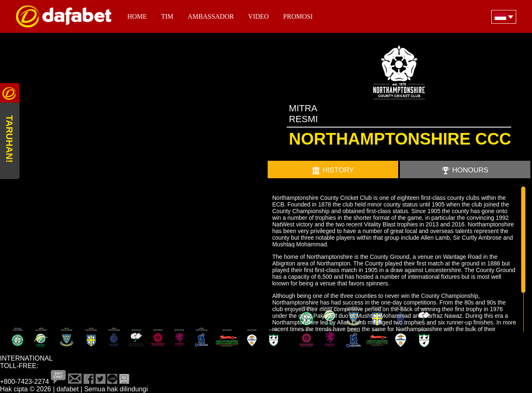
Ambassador (211, 16)
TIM (167, 16)
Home (137, 16)
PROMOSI (298, 16)
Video (259, 16)
